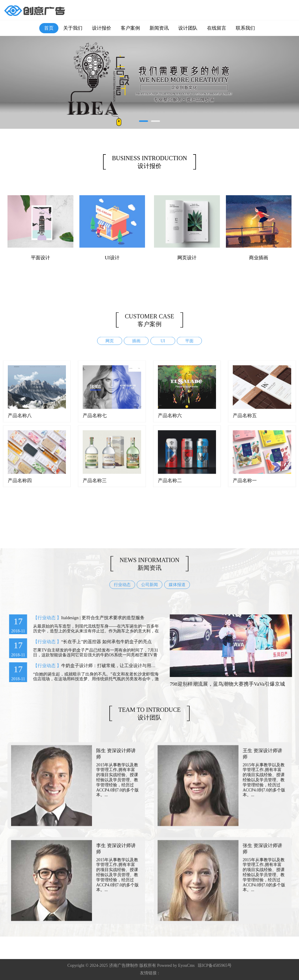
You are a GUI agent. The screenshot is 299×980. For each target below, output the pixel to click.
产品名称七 (95, 421)
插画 (136, 346)
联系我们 (245, 28)
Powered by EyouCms (175, 965)
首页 (49, 28)
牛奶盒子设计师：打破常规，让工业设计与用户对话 (107, 666)
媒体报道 (177, 590)
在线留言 (217, 28)
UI (163, 346)
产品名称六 (170, 421)
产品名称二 (170, 486)
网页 (110, 346)
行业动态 (122, 590)
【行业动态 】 (42, 618)
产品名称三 (95, 486)
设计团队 (188, 28)
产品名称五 (245, 421)
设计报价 (102, 28)
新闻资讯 (159, 28)
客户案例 (130, 28)
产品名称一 (245, 486)
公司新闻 (149, 590)
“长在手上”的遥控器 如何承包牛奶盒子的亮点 (101, 642)
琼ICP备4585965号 (215, 965)
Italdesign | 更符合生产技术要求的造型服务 (97, 618)
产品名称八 (20, 421)
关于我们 (73, 28)
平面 (189, 346)
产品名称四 (20, 486)
